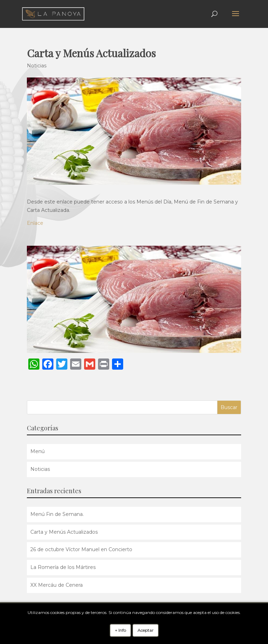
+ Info (120, 630)
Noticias (37, 66)
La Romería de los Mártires (63, 567)
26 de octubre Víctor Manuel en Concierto (81, 549)
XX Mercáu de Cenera (57, 585)
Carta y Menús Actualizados (64, 532)
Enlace (35, 223)
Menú (38, 451)
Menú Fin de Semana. (57, 514)
